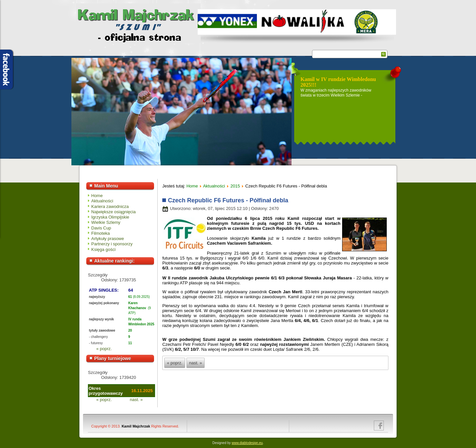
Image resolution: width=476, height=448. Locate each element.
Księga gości (103, 249)
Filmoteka (100, 233)
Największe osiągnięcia (113, 212)
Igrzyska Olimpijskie (110, 217)
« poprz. (104, 349)
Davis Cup (101, 228)
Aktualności (102, 201)
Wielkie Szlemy (106, 222)
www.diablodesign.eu (247, 443)
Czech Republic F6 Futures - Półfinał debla (228, 200)
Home (97, 196)
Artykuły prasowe (108, 239)
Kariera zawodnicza (110, 206)
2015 (235, 186)
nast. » (136, 400)
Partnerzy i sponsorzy (112, 244)
